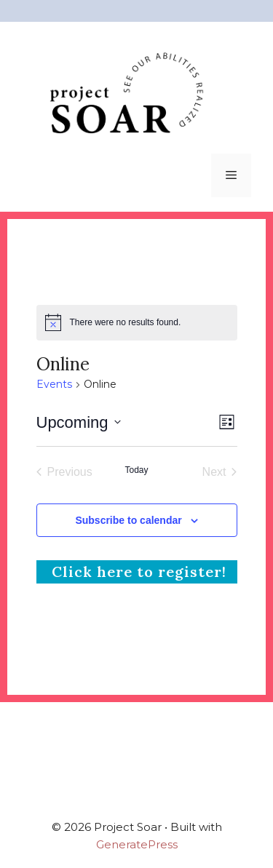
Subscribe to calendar (128, 520)
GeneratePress (137, 844)
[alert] (137, 322)
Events (54, 384)
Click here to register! (137, 572)
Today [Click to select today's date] (136, 470)
